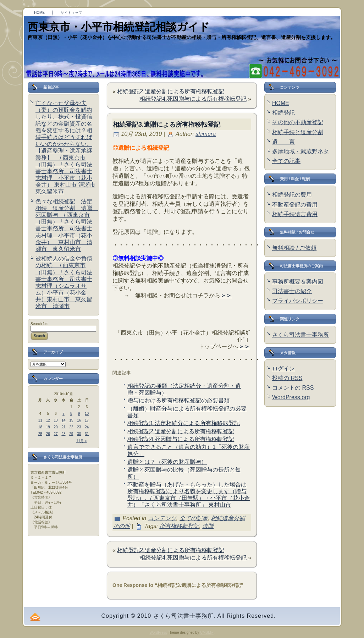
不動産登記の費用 (295, 205)
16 (79, 420)
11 (40, 420)
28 (63, 434)
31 (87, 434)
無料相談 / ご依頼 (294, 248)
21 (63, 427)
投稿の (287, 378)
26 (48, 434)
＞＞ (226, 295)
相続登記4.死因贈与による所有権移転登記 (193, 99)
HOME (281, 103)
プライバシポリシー (298, 301)
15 (71, 420)
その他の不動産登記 (298, 122)
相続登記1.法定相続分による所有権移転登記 (184, 423)
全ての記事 (194, 518)
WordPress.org (291, 397)
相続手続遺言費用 (295, 214)
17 (87, 420)
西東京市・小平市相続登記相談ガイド (119, 27)
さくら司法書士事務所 (300, 335)
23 (79, 427)
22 (71, 427)
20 (56, 427)
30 (79, 434)
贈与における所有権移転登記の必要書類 (178, 400)
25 (40, 434)
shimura (206, 134)
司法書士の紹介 (292, 291)
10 (87, 414)
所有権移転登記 (179, 526)
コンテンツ (162, 518)
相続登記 (283, 113)
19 (48, 427)
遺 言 (283, 142)
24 (87, 427)
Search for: (39, 324)
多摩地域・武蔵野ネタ (300, 151)
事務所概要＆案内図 (298, 282)
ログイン (283, 368)
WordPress (158, 632)
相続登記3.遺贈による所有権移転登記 (167, 125)
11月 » (81, 441)
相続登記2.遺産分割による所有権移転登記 (170, 91)
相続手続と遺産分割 (298, 132)
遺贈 (208, 526)
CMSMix (207, 632)
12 (48, 420)
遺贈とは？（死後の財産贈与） (167, 462)
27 (56, 434)
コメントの (293, 388)
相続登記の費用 (292, 195)
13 (56, 420)
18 (40, 427)
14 (63, 420)
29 (71, 434)
